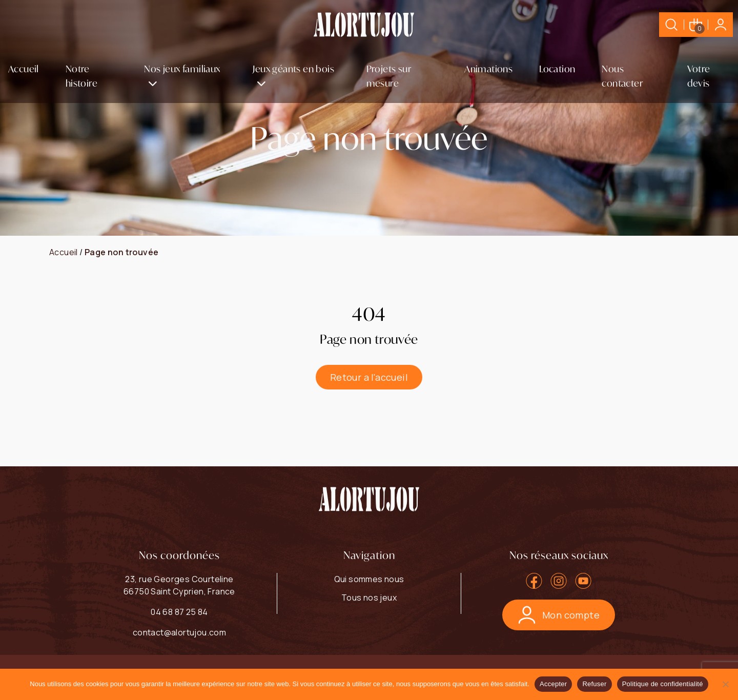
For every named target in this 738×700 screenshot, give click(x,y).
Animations (488, 69)
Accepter (553, 684)
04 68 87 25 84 (179, 612)
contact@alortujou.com (179, 632)
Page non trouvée (121, 252)
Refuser (594, 684)
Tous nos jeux (369, 598)
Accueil (24, 69)
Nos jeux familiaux (182, 69)
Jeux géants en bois (293, 69)
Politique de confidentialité (663, 684)
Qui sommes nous (369, 579)
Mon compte (559, 615)
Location (557, 69)
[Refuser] (725, 684)
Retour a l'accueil (369, 377)
